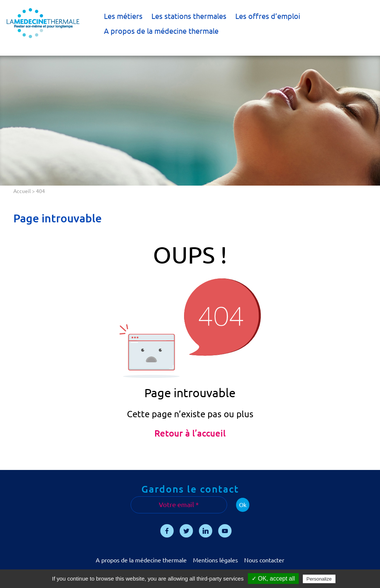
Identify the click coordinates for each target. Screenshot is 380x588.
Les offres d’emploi (268, 16)
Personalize (319, 579)
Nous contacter (264, 560)
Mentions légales (215, 560)
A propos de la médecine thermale (161, 31)
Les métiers (123, 16)
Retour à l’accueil (190, 433)
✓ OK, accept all (273, 579)
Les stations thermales (189, 16)
